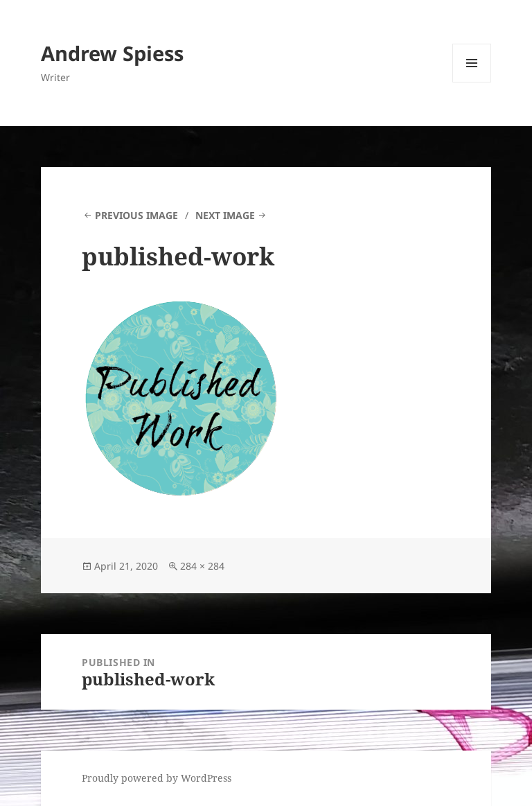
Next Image (225, 215)
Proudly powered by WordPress (157, 778)
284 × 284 (202, 566)
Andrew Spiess (112, 53)
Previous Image (136, 215)
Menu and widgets (472, 82)
